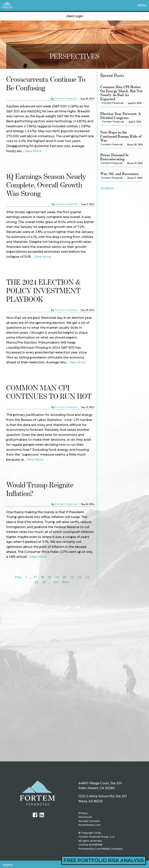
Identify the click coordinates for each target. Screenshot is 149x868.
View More (33, 151)
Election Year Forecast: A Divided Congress (120, 116)
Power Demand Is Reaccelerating (114, 157)
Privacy (83, 813)
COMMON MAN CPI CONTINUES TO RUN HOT (49, 392)
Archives (107, 188)
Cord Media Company (109, 849)
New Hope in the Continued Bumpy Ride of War (121, 136)
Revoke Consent (89, 821)
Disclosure (85, 817)
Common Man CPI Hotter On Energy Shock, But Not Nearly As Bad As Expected (121, 93)
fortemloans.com (90, 825)
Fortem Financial (65, 99)
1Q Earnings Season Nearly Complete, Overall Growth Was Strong (46, 185)
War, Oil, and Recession (119, 174)
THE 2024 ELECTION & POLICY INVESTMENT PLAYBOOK (43, 291)
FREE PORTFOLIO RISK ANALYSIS (104, 860)
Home (8, 865)
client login (74, 16)
